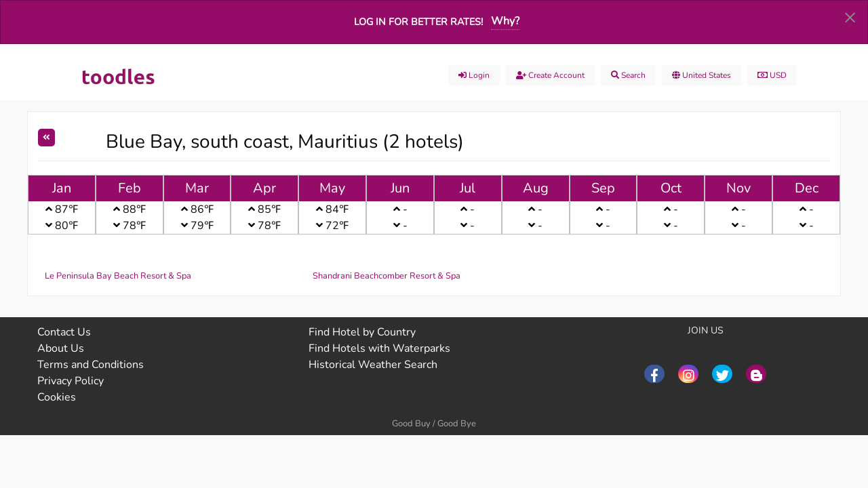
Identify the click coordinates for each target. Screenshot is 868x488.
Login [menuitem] (474, 75)
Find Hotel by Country (362, 332)
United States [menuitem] (702, 75)
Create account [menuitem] (550, 75)
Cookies (57, 397)
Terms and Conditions (91, 365)
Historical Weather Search (373, 365)
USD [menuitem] (772, 75)
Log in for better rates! (418, 22)
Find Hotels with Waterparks (379, 348)
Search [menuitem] (628, 75)
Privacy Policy (71, 381)
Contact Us (64, 332)
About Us (61, 348)
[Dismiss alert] (850, 17)
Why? (505, 21)
